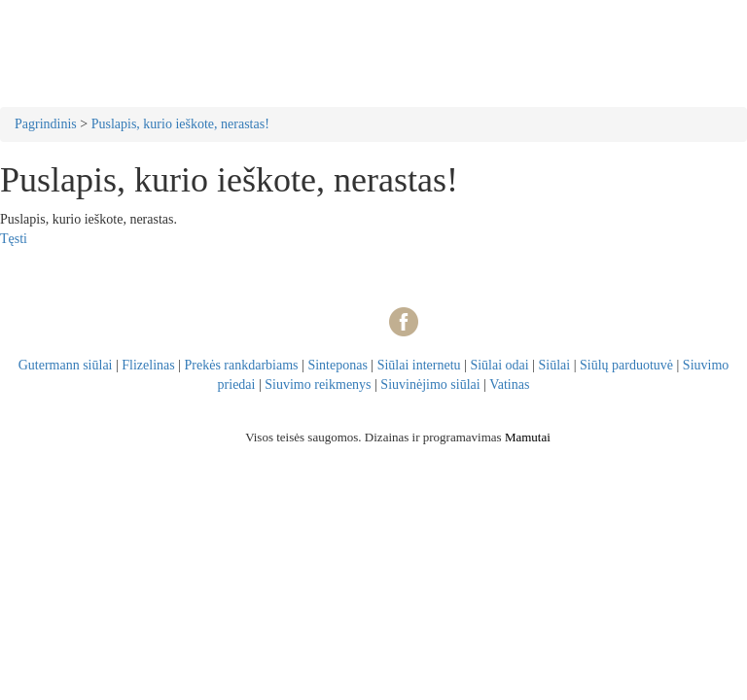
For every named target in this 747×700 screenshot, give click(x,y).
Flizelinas (148, 365)
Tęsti (14, 239)
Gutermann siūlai (66, 365)
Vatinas (509, 385)
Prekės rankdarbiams (242, 365)
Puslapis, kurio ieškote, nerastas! (180, 124)
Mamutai (528, 437)
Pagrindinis (46, 124)
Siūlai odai (499, 365)
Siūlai (555, 365)
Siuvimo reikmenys (318, 385)
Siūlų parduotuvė (626, 365)
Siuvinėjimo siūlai (430, 385)
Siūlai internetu (419, 365)
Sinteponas (337, 365)
